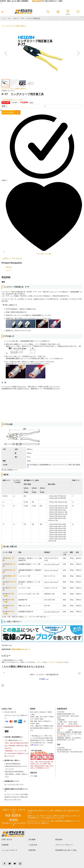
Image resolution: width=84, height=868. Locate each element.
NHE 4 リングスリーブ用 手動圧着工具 (44, 675)
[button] (48, 12)
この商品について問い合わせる (12, 258)
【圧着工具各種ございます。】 (21, 649)
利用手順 (32, 850)
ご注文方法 (33, 845)
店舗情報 (5, 845)
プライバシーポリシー (64, 845)
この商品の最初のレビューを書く (13, 100)
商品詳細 (9, 267)
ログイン (40, 662)
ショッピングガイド (10, 850)
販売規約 (59, 840)
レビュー (9, 270)
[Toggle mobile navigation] (3, 12)
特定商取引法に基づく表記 (66, 850)
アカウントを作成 (54, 662)
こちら (26, 617)
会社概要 (32, 840)
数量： (4, 106)
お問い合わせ (7, 840)
